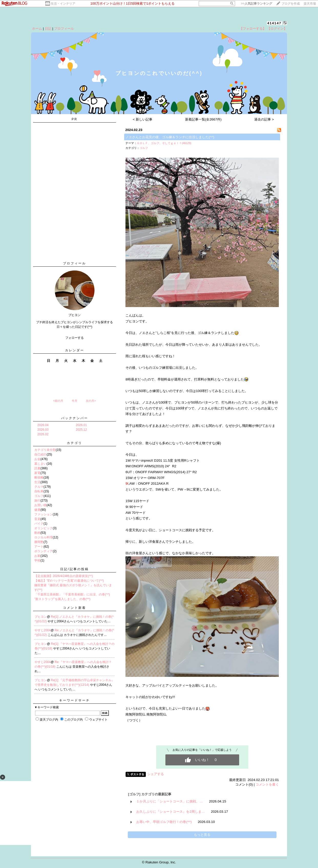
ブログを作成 (291, 4)
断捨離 (39, 478)
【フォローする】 (253, 29)
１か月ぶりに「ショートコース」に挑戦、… (169, 801)
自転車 (39, 491)
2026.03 (43, 430)
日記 (48, 29)
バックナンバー (75, 418)
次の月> (91, 401)
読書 (37, 468)
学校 (37, 560)
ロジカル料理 (44, 537)
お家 (37, 556)
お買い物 (40, 505)
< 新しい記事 (143, 119)
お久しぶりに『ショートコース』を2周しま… (171, 812)
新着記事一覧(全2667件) (203, 119)
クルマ (39, 487)
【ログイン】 (277, 29)
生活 (37, 482)
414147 (274, 23)
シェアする (156, 774)
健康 (37, 510)
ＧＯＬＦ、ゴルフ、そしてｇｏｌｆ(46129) (164, 143)
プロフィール (64, 29)
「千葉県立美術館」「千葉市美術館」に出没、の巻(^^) (72, 594)
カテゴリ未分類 (45, 450)
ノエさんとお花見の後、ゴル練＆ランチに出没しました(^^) (170, 137)
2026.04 (43, 425)
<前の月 (58, 401)
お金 (37, 459)
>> (257, 4)
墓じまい (40, 464)
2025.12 (81, 430)
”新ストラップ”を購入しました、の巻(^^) (62, 599)
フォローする (75, 338)
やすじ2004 (43, 630)
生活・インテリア (63, 4)
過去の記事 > (264, 119)
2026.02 (43, 434)
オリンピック (44, 528)
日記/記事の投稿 (74, 569)
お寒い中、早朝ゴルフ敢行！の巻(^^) (164, 822)
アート (39, 547)
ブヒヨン (41, 617)
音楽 (37, 519)
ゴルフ (39, 496)
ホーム (37, 29)
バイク (39, 524)
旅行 (37, 501)
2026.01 (81, 425)
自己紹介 (40, 454)
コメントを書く (267, 784)
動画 (37, 533)
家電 (37, 473)
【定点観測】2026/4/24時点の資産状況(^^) (64, 576)
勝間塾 (39, 542)
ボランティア (44, 551)
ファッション (44, 514)
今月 (75, 401)
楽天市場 (310, 4)
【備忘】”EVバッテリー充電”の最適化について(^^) (69, 581)
